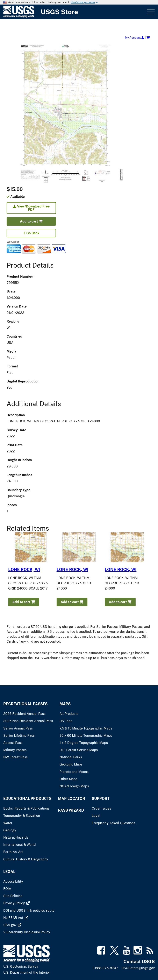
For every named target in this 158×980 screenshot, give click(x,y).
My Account (134, 38)
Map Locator (72, 799)
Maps (65, 704)
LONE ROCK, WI (24, 570)
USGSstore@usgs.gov (138, 968)
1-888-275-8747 (105, 968)
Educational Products (27, 799)
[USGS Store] (75, 12)
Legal (9, 872)
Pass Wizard (71, 810)
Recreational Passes (25, 704)
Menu (150, 12)
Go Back (31, 233)
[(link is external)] (15, 903)
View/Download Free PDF (31, 208)
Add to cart (31, 221)
